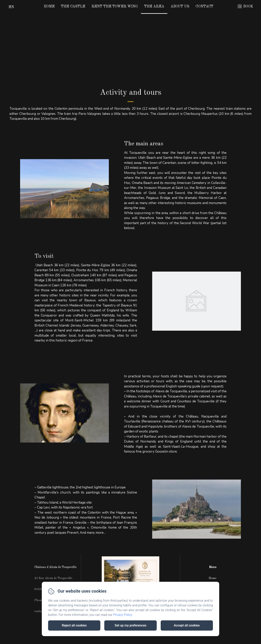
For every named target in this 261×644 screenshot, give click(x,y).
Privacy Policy (123, 615)
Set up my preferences (130, 625)
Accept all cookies (187, 625)
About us (180, 6)
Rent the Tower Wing (115, 6)
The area (154, 6)
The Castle (73, 6)
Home (49, 6)
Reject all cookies (74, 625)
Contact (204, 6)
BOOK (248, 6)
